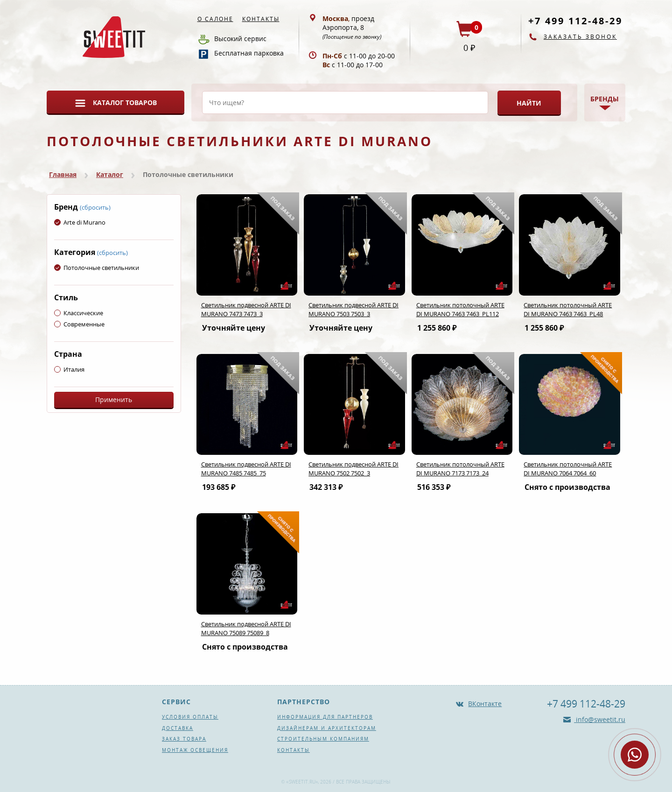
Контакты (261, 19)
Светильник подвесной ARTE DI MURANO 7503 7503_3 (353, 309)
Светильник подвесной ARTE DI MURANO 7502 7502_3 (353, 469)
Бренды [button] (605, 99)
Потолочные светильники (97, 268)
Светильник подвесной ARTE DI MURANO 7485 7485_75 (246, 469)
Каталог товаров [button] (125, 103)
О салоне (215, 19)
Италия (69, 369)
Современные (79, 324)
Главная (63, 174)
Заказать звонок (580, 37)
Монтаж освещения (195, 750)
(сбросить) (95, 207)
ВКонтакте (485, 704)
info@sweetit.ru (600, 719)
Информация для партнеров (325, 717)
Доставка (178, 728)
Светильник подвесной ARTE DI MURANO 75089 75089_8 (246, 628)
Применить (114, 400)
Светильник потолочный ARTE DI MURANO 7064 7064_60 (568, 469)
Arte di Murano (80, 222)
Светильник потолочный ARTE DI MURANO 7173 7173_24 (460, 469)
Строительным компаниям (323, 739)
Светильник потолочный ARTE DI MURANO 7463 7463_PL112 (460, 309)
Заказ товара (184, 739)
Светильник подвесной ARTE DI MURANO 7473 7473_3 (246, 309)
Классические (79, 313)
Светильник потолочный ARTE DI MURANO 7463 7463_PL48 (568, 309)
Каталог (110, 174)
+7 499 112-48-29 (575, 21)
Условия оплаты (190, 717)
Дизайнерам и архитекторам (327, 728)
